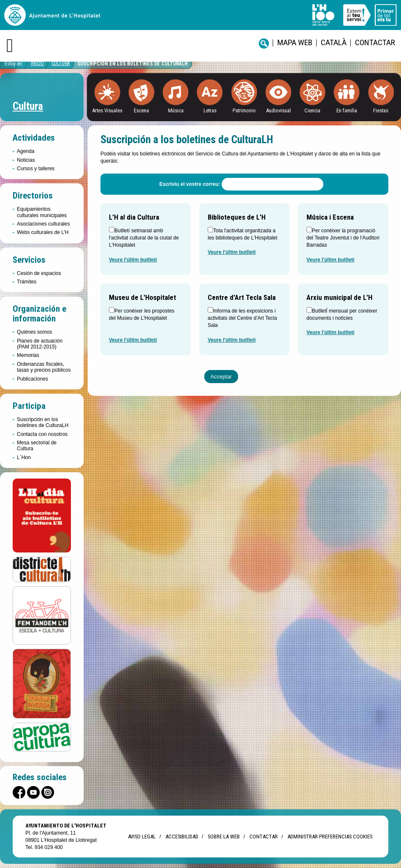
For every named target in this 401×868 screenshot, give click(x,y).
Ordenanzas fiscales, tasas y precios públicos (44, 367)
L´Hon (24, 457)
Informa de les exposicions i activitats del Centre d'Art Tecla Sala (242, 318)
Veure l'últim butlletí (133, 260)
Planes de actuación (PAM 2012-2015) (40, 344)
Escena (141, 110)
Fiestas (381, 110)
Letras (210, 110)
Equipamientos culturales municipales (42, 212)
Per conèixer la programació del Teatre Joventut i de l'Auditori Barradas (343, 238)
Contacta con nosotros (42, 434)
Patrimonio (244, 110)
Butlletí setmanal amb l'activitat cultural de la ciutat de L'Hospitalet (144, 238)
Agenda (26, 151)
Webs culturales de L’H (43, 232)
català (334, 42)
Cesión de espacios (39, 273)
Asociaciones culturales (43, 224)
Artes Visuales (107, 110)
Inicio (37, 63)
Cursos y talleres (36, 169)
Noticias (26, 160)
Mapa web (295, 42)
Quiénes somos (34, 332)
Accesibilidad (182, 837)
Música (176, 110)
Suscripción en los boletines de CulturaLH (133, 64)
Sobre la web (224, 837)
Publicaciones (33, 379)
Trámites (27, 282)
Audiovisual (278, 110)
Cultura (61, 63)
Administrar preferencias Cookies (330, 837)
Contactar (375, 42)
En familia (347, 110)
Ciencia (312, 110)
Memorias (28, 355)
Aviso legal (142, 837)
